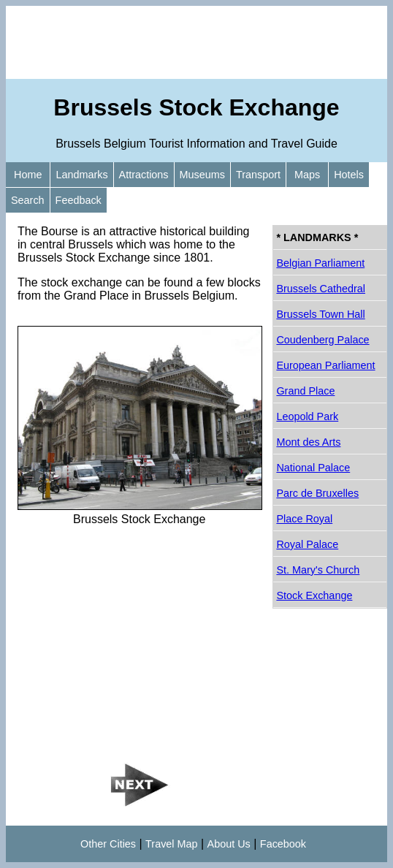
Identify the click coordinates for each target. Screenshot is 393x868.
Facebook (283, 844)
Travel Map (171, 844)
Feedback (79, 200)
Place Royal (304, 519)
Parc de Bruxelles (317, 493)
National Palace (313, 468)
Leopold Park (307, 416)
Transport (258, 175)
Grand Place (305, 391)
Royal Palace (307, 544)
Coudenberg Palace (323, 340)
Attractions (144, 175)
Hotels (349, 175)
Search (28, 200)
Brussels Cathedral (321, 289)
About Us (229, 844)
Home (28, 175)
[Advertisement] (196, 42)
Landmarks (81, 175)
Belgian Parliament (320, 263)
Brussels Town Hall (320, 314)
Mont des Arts (308, 442)
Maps (307, 175)
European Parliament (325, 365)
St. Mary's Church (318, 570)
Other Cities (108, 844)
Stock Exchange (314, 595)
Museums (202, 175)
